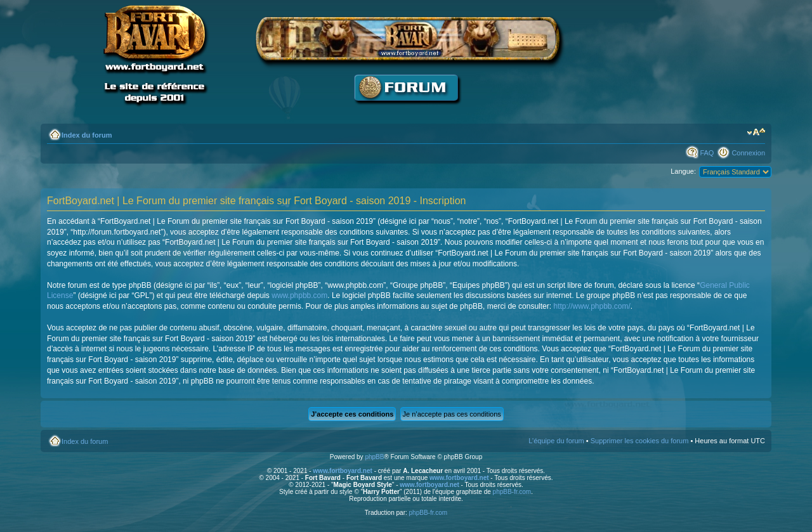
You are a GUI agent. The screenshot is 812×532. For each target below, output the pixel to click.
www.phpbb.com (299, 295)
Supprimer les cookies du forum (640, 441)
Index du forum (87, 135)
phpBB (374, 457)
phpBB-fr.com (512, 492)
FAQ (707, 153)
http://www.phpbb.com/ (592, 306)
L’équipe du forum (556, 441)
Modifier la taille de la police (756, 133)
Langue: (683, 171)
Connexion (748, 153)
